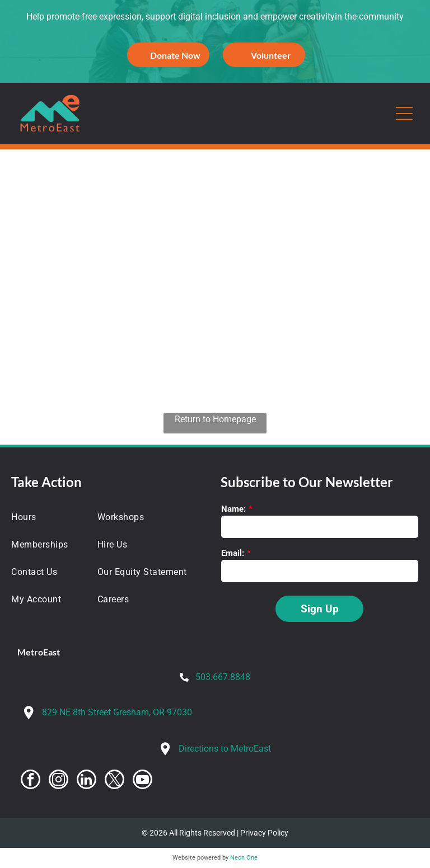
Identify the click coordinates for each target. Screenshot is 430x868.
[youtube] (142, 781)
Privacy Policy (264, 833)
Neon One (244, 858)
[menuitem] (48, 517)
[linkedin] (87, 781)
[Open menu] (404, 114)
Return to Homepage (215, 419)
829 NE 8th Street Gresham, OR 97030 (117, 712)
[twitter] (114, 781)
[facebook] (31, 781)
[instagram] (59, 781)
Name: (233, 509)
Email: (233, 553)
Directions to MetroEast (225, 749)
